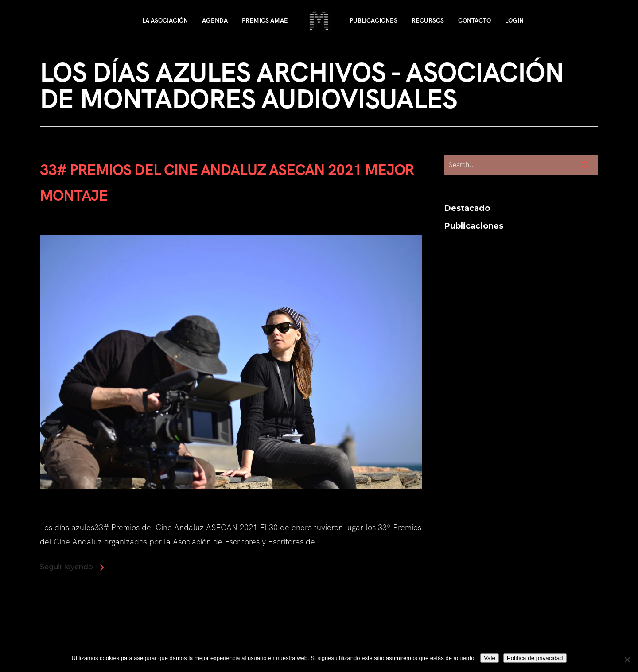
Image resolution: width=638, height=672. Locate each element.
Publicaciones (373, 20)
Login (514, 20)
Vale (490, 658)
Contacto (475, 20)
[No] (627, 660)
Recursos (428, 20)
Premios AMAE (265, 20)
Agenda (215, 20)
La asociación (165, 20)
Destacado (467, 208)
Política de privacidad (535, 658)
